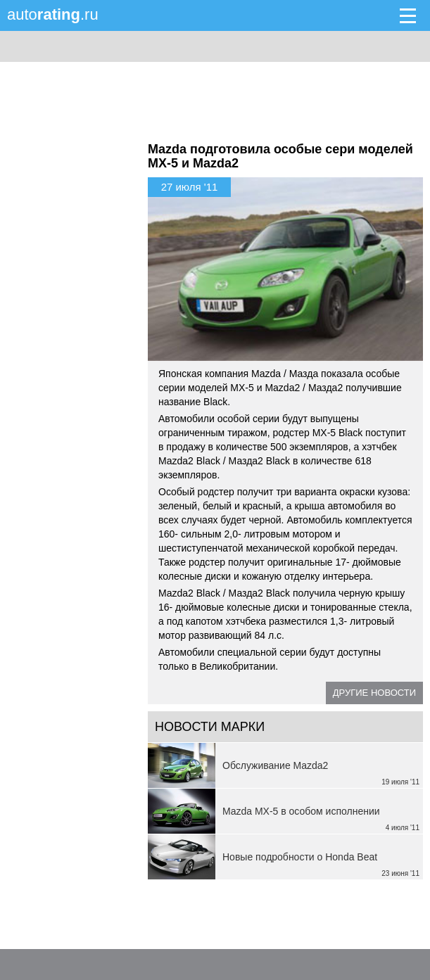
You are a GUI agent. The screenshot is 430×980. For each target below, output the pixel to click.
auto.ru (53, 14)
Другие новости (374, 693)
